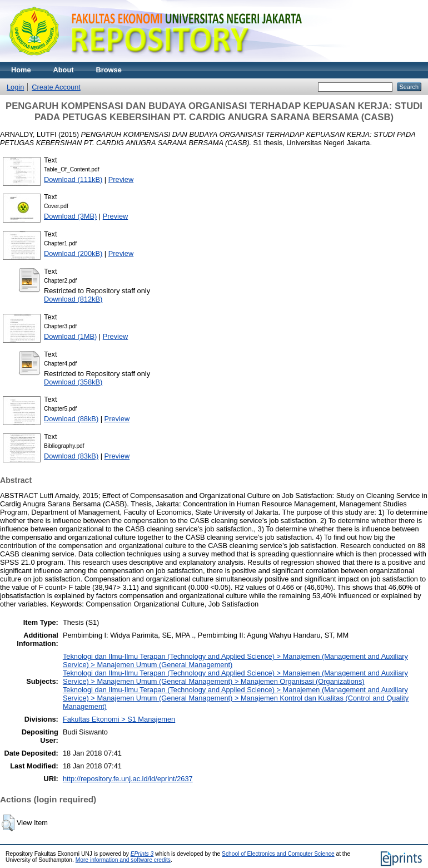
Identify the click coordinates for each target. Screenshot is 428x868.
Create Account (56, 87)
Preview (121, 179)
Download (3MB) (70, 216)
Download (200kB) (73, 253)
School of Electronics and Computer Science (278, 854)
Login (15, 87)
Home (21, 70)
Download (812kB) (73, 299)
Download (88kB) (71, 419)
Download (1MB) (70, 336)
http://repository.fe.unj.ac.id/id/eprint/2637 (128, 779)
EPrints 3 (142, 854)
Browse (109, 70)
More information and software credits (123, 860)
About (64, 70)
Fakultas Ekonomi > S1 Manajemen (119, 719)
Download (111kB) (73, 179)
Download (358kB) (73, 382)
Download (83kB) (71, 456)
